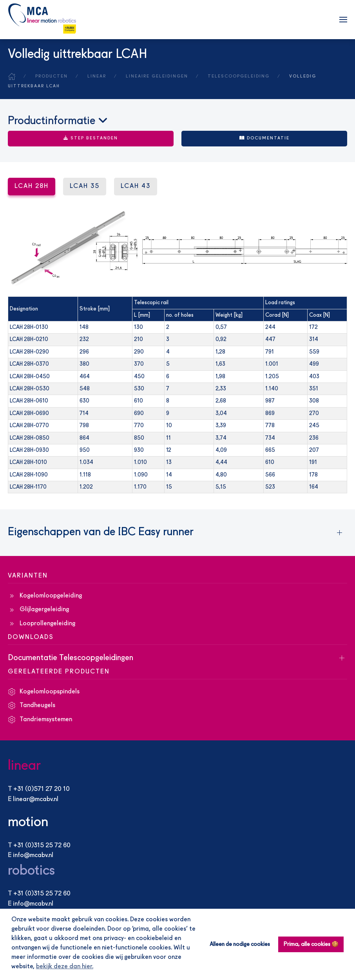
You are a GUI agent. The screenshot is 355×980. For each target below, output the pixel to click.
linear (24, 766)
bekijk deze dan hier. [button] (65, 967)
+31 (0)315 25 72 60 (42, 846)
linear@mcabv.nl (36, 800)
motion (28, 822)
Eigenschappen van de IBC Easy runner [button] (101, 532)
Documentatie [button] (264, 138)
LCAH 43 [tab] (136, 186)
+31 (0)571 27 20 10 (42, 789)
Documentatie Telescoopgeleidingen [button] (71, 658)
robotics (31, 871)
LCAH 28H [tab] (32, 186)
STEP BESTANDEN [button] (91, 138)
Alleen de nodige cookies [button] (240, 944)
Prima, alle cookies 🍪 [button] (311, 944)
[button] (343, 20)
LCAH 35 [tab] (85, 186)
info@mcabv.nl (33, 855)
